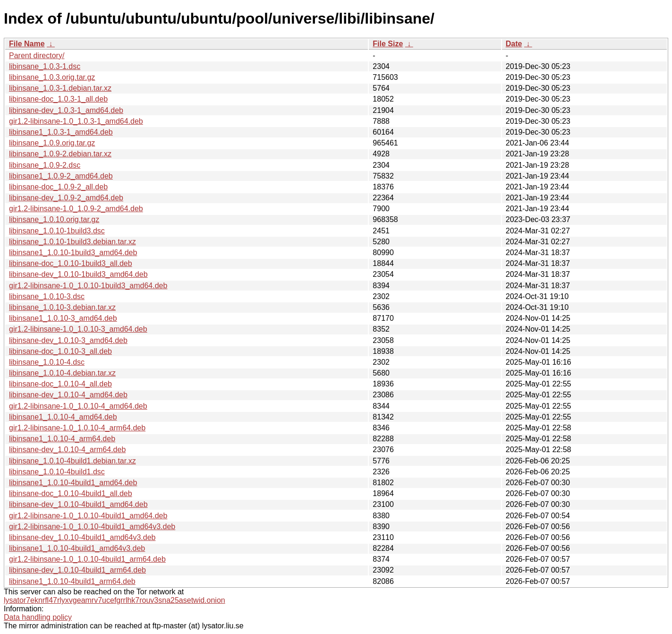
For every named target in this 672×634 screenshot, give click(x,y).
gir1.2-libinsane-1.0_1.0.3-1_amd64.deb (76, 121)
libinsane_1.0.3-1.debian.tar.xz (60, 88)
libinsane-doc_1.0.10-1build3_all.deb (71, 263)
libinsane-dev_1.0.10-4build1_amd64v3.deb (82, 537)
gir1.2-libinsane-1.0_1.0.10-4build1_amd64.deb (88, 516)
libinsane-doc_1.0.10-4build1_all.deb (71, 493)
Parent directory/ (37, 56)
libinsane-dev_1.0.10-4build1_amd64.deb (78, 504)
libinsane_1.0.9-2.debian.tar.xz (60, 154)
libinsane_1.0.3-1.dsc (45, 66)
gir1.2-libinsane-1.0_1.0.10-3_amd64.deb (78, 329)
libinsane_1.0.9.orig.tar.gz (52, 143)
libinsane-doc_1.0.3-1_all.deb (58, 99)
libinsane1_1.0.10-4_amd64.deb (63, 417)
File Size (388, 44)
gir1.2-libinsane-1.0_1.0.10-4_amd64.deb (78, 406)
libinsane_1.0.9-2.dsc (45, 165)
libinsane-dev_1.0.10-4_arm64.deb (67, 450)
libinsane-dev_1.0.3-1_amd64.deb (66, 110)
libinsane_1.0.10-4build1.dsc (57, 472)
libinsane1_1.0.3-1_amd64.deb (61, 132)
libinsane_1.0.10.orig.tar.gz (54, 219)
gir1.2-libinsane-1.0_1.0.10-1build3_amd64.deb (88, 286)
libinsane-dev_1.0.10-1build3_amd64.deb (78, 274)
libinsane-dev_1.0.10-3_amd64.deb (68, 340)
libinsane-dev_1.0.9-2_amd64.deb (66, 198)
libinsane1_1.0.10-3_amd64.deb (63, 318)
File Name (27, 44)
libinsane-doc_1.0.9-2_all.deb (58, 187)
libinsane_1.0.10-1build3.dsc (57, 231)
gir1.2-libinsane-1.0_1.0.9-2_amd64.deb (76, 209)
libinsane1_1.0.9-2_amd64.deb (61, 176)
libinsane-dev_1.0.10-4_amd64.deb (68, 395)
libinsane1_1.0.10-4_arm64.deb (62, 439)
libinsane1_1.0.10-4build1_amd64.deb (73, 483)
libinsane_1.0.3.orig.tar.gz (52, 77)
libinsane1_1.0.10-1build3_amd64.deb (73, 253)
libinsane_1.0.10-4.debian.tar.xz (62, 373)
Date (514, 44)
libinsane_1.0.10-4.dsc (47, 362)
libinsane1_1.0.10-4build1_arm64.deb (72, 581)
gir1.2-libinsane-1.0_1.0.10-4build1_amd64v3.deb (92, 527)
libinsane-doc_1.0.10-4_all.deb (60, 384)
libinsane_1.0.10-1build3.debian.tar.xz (72, 242)
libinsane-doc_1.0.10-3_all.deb (60, 351)
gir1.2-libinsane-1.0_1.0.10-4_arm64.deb (77, 428)
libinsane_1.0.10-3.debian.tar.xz (62, 307)
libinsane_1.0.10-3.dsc (47, 296)
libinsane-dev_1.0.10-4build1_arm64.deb (77, 570)
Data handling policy (38, 617)
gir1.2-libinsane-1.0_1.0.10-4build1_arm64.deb (87, 559)
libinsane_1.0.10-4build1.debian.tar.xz (72, 461)
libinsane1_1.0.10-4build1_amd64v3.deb (77, 548)
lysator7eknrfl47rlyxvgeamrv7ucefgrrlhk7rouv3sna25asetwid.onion (115, 600)
